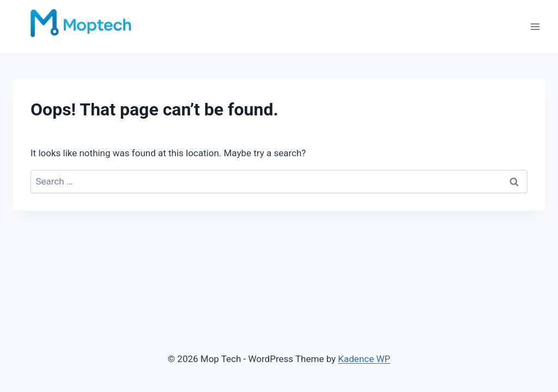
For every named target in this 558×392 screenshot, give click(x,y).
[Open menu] (535, 26)
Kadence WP (364, 359)
